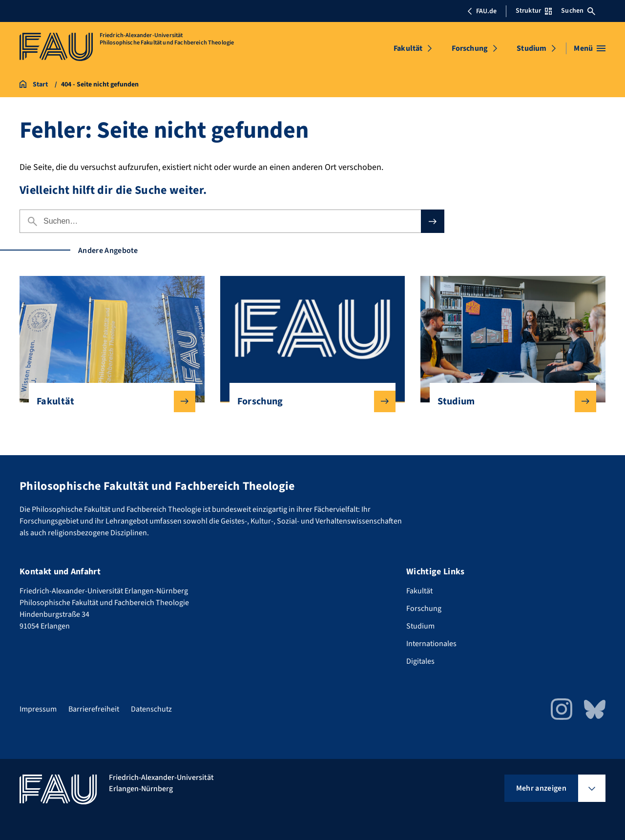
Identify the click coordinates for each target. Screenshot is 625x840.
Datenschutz (151, 709)
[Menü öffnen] (590, 48)
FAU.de (482, 11)
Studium (531, 48)
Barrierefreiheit (94, 709)
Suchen (578, 11)
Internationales (431, 644)
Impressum (38, 709)
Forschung (470, 48)
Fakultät (408, 48)
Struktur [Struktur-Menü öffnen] (534, 11)
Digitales (420, 661)
